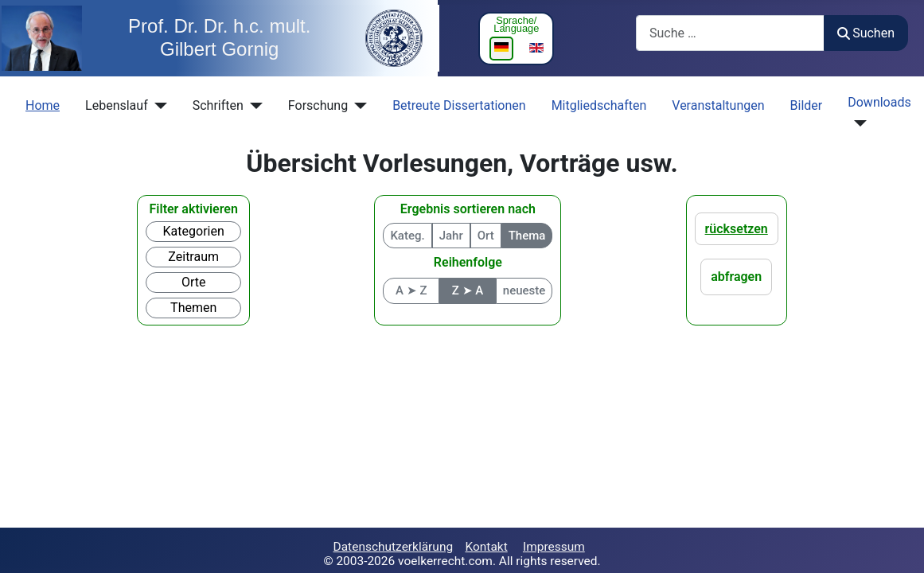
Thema (527, 236)
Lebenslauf (117, 105)
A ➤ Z (411, 290)
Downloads (879, 102)
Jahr (451, 236)
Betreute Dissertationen (459, 105)
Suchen (866, 33)
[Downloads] (857, 123)
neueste (524, 290)
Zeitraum (193, 257)
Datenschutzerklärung (394, 547)
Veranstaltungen (718, 105)
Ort (486, 236)
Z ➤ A (468, 290)
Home (43, 105)
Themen (193, 308)
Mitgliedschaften (599, 105)
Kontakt (486, 547)
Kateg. (407, 236)
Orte (194, 282)
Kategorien (194, 231)
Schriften (218, 105)
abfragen (736, 277)
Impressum (554, 547)
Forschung (318, 105)
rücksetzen (737, 229)
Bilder (807, 105)
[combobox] (730, 33)
